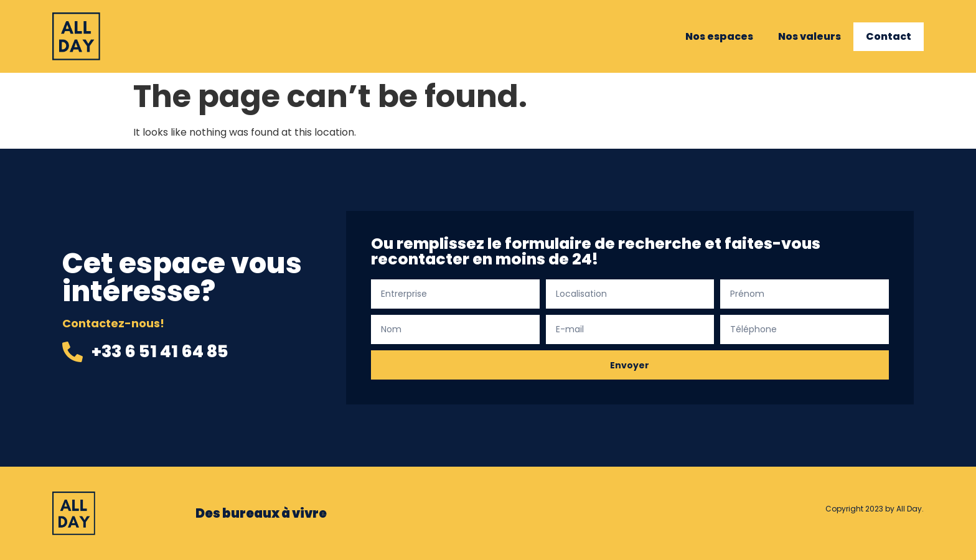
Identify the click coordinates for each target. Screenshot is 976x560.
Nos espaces (719, 36)
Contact (889, 36)
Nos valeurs (809, 36)
